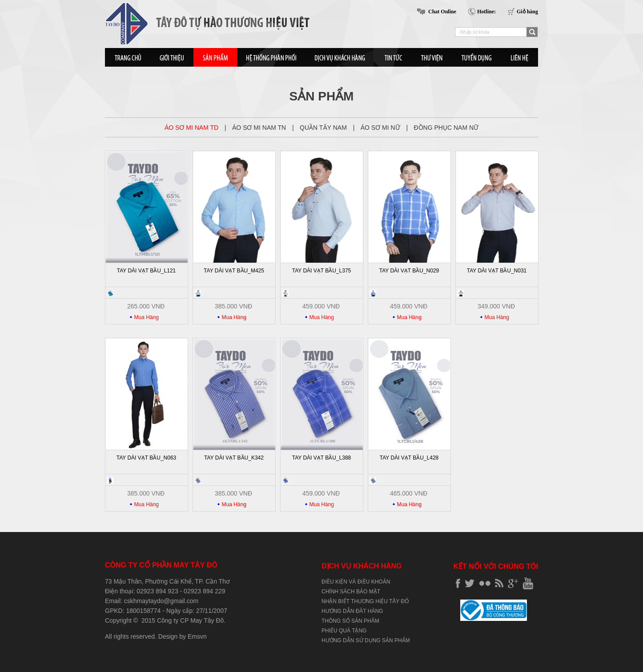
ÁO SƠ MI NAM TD (192, 128)
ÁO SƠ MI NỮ (381, 128)
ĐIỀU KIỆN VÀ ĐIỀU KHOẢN (356, 582)
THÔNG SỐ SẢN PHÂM (350, 621)
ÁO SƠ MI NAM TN (260, 128)
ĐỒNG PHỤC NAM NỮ (446, 128)
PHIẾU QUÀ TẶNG (344, 631)
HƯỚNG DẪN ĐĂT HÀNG (352, 611)
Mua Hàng (147, 317)
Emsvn (197, 636)
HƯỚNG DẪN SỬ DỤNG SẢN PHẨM (366, 640)
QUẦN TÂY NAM (324, 128)
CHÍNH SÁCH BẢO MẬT (351, 592)
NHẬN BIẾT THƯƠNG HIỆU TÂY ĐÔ (365, 601)
